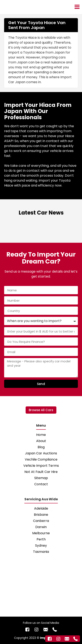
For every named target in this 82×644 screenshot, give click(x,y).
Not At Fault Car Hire (41, 472)
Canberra (41, 521)
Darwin (41, 527)
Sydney (41, 545)
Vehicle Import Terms (41, 466)
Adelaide (41, 508)
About (41, 441)
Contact (41, 484)
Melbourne (41, 533)
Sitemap (41, 478)
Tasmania (41, 552)
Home (41, 435)
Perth (41, 539)
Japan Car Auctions (41, 453)
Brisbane (41, 515)
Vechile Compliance (41, 459)
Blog (41, 447)
